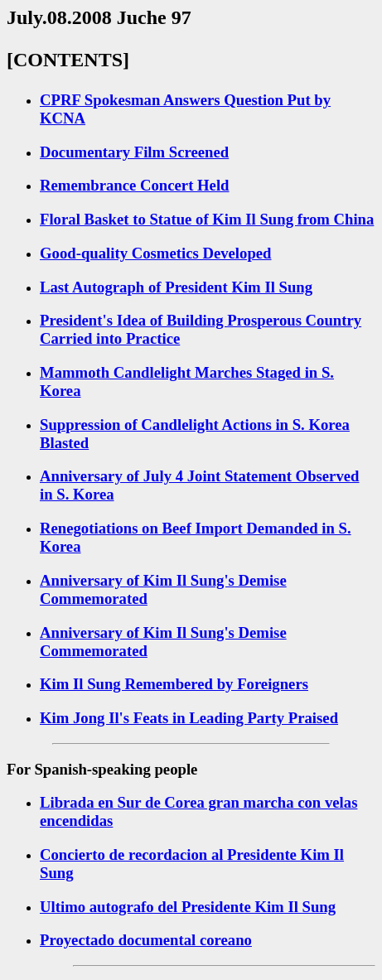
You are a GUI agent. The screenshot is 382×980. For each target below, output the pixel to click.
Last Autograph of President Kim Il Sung (176, 287)
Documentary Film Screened (134, 152)
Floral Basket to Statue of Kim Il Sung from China (207, 219)
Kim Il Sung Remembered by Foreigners (174, 684)
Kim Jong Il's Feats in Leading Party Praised (189, 718)
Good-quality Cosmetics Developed (156, 253)
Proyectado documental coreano (146, 940)
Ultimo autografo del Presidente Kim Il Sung (188, 907)
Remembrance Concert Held (135, 185)
